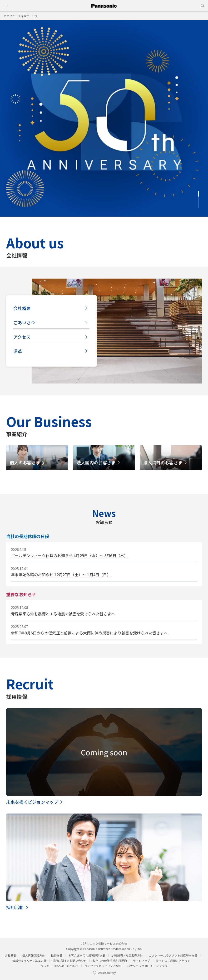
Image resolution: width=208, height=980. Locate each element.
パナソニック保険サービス (21, 16)
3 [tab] (198, 205)
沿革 (18, 351)
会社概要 (22, 308)
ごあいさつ (24, 322)
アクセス (22, 337)
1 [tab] (198, 194)
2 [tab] (198, 199)
